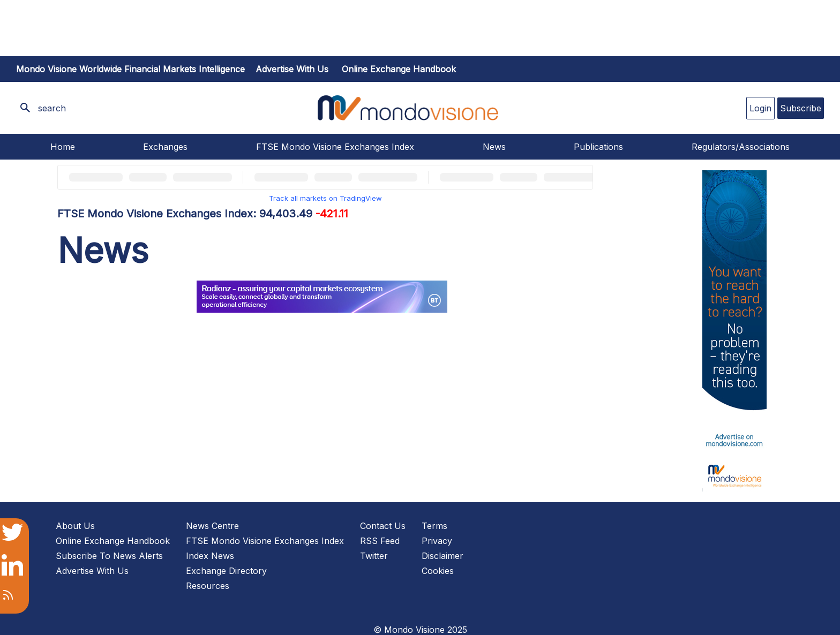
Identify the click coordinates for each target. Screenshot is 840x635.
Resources (208, 586)
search (52, 108)
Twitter (374, 556)
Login (760, 108)
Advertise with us (292, 69)
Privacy (437, 541)
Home (63, 147)
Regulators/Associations (741, 147)
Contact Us (383, 526)
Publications (598, 147)
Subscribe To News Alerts (109, 556)
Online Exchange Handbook (399, 69)
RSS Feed (380, 541)
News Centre (212, 526)
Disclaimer (442, 556)
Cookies (438, 571)
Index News (210, 556)
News (494, 147)
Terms (434, 526)
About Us (75, 526)
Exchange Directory (226, 571)
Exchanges (165, 147)
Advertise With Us (92, 571)
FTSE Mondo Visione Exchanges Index (335, 147)
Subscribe (801, 108)
